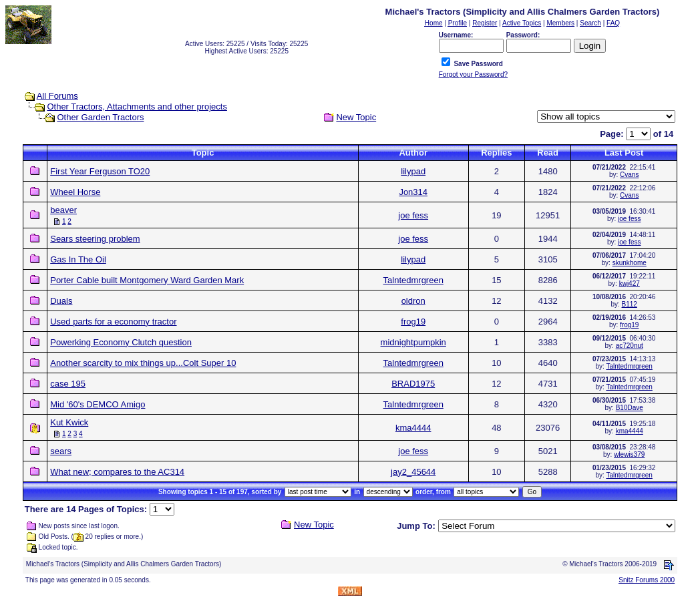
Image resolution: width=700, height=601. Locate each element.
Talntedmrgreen (413, 280)
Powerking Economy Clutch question (121, 342)
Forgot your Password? (473, 74)
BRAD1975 (413, 384)
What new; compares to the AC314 (117, 472)
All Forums (57, 96)
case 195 (68, 384)
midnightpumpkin (413, 342)
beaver (63, 210)
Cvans (629, 175)
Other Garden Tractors (100, 117)
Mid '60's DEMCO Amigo (98, 404)
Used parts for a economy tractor (113, 322)
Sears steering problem (95, 239)
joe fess (413, 215)
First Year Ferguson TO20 (100, 171)
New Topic (356, 117)
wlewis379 (629, 454)
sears (61, 451)
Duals (61, 301)
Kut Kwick (69, 422)
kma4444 (413, 428)
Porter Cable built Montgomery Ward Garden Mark (147, 280)
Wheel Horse (75, 192)
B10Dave (630, 408)
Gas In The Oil (78, 259)
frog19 (413, 322)
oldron (413, 301)
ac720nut (630, 346)
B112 (630, 304)
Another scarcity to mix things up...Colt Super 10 (143, 363)
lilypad (413, 171)
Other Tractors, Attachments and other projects (137, 107)
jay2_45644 (413, 472)
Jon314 (413, 192)
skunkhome (630, 263)
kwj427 (630, 283)
